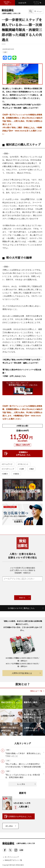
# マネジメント (23, 464)
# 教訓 (31, 469)
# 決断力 (5, 474)
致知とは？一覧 (36, 691)
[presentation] (23, 588)
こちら (32, 127)
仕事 (5, 52)
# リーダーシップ (8, 469)
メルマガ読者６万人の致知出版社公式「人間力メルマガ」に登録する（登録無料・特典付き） (23, 570)
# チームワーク (7, 464)
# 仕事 (22, 469)
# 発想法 (16, 474)
